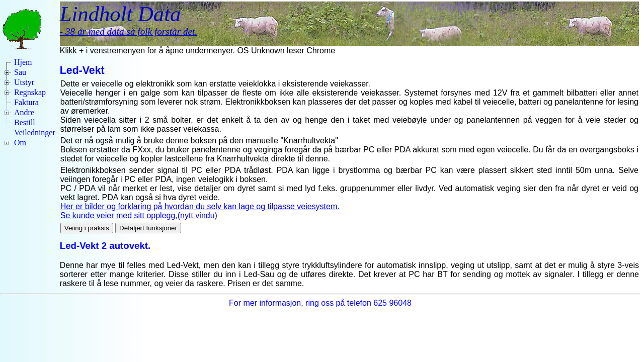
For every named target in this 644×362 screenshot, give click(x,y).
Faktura (26, 102)
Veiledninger (35, 132)
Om (20, 143)
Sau (20, 72)
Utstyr (24, 82)
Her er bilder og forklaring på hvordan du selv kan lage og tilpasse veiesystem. (200, 206)
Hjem (23, 62)
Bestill (25, 122)
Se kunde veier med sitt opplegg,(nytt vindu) (139, 215)
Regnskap (30, 92)
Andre (24, 112)
